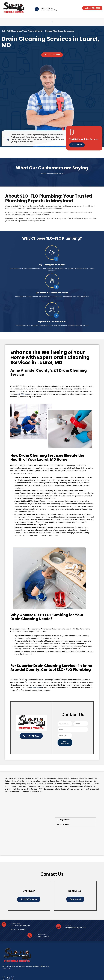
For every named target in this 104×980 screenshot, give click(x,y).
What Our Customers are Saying (52, 168)
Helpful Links (65, 820)
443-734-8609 (23, 394)
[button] (52, 22)
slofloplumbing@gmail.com (76, 928)
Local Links (64, 825)
